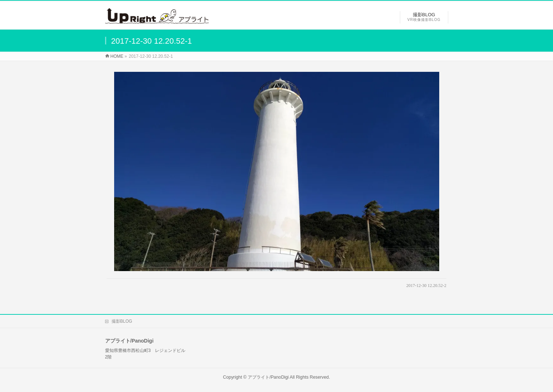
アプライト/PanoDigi (268, 377)
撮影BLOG (122, 321)
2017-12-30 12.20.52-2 (426, 286)
